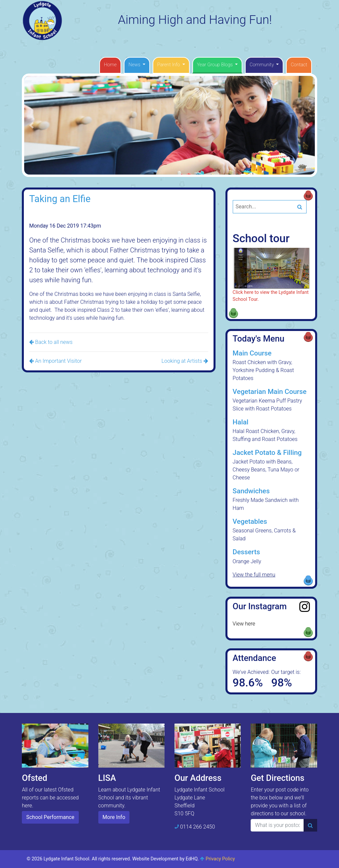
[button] (31, 125)
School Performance (50, 817)
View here (244, 624)
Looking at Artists (185, 361)
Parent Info (169, 65)
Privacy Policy (220, 859)
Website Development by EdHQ (165, 859)
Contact (299, 65)
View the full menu (254, 575)
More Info (114, 817)
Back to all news (51, 342)
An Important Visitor (55, 361)
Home (110, 65)
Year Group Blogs (216, 65)
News (135, 65)
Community (262, 65)
